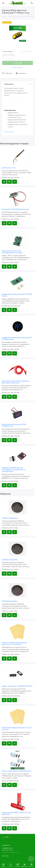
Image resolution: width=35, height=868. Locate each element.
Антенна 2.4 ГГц (9, 168)
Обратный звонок (8, 850)
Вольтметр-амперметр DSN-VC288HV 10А (14, 425)
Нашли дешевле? (17, 67)
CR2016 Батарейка (10, 518)
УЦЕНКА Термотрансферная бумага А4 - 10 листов (14, 644)
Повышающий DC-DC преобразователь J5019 (12, 252)
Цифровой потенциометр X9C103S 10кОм (17, 295)
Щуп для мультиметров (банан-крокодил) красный (16, 382)
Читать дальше (9, 132)
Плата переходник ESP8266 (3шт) (16, 771)
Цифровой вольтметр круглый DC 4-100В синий (17, 338)
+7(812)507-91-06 (7, 848)
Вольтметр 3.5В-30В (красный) (15, 209)
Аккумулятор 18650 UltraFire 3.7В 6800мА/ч (16, 813)
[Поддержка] (32, 3)
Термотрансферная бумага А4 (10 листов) (17, 729)
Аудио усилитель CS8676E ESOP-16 (17, 686)
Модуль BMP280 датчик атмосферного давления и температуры (14, 470)
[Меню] (3, 3)
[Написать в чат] (31, 859)
